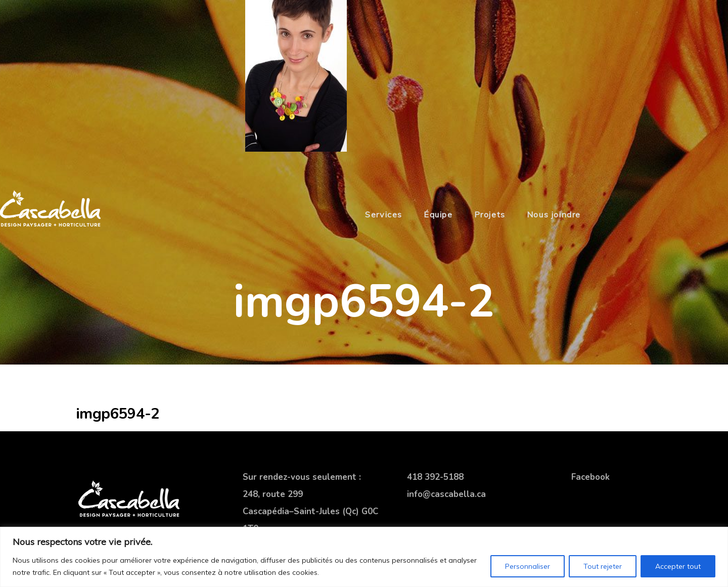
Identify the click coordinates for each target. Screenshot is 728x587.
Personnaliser (528, 566)
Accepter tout (678, 566)
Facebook (590, 477)
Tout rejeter (603, 566)
